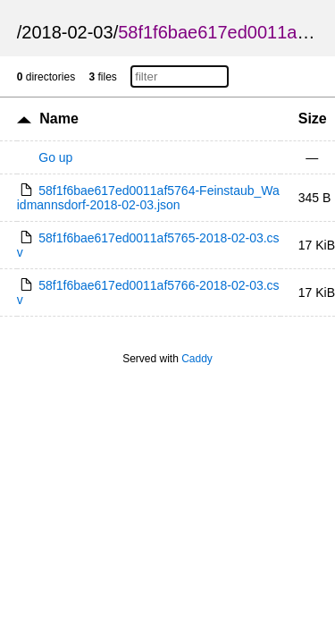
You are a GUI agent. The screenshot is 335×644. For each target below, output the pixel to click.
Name (59, 119)
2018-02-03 (67, 32)
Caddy (197, 359)
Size (313, 119)
